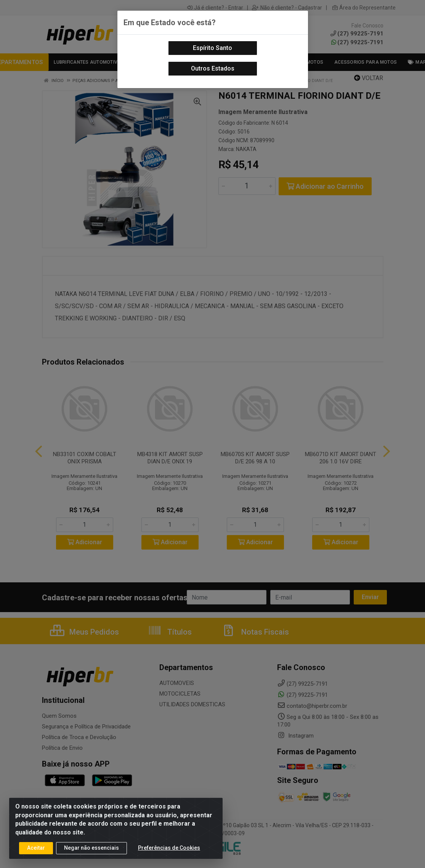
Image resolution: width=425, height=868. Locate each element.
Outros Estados (213, 68)
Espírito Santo (212, 48)
